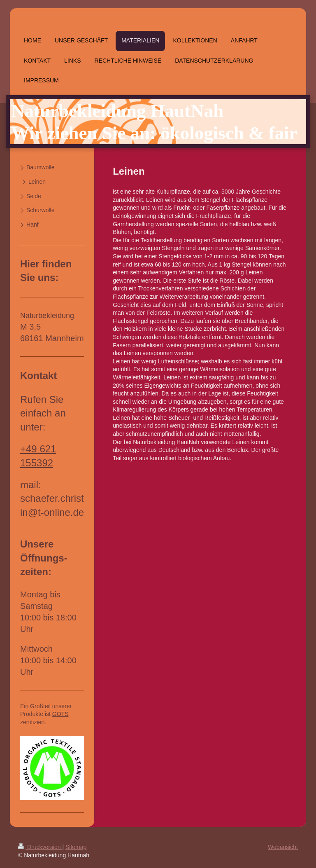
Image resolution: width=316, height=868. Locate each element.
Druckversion (40, 847)
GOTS (60, 714)
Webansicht (283, 847)
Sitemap (76, 847)
